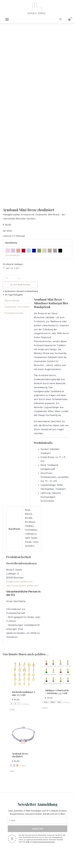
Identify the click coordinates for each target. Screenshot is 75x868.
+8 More (23, 766)
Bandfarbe (11, 243)
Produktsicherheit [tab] (14, 313)
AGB (28, 842)
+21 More (25, 704)
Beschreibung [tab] (12, 301)
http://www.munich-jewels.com (22, 586)
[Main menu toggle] (7, 19)
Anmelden (37, 829)
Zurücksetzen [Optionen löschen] (12, 255)
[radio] (8, 251)
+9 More (66, 702)
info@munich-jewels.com (19, 582)
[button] (61, 19)
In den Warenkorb (20, 285)
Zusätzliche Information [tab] (17, 307)
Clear (12, 709)
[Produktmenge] (11, 278)
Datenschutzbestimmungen (44, 842)
